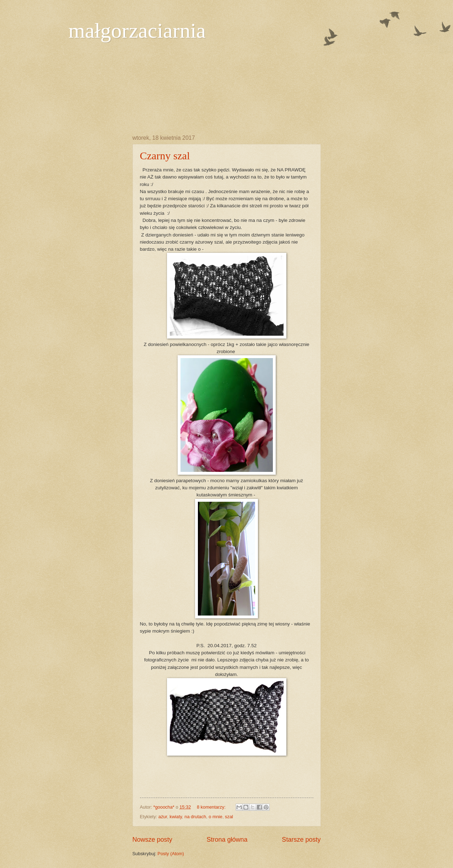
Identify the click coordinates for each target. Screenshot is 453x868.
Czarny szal (165, 156)
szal (229, 817)
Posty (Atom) (171, 854)
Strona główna (227, 840)
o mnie (215, 817)
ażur (163, 817)
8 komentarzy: (212, 807)
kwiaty (176, 817)
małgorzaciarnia (137, 31)
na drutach (195, 817)
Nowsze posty (152, 840)
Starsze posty (301, 840)
